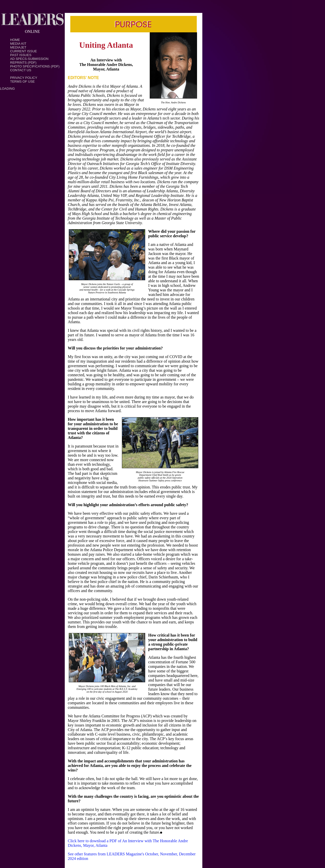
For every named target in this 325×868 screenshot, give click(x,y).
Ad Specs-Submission (29, 59)
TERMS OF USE (23, 81)
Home (15, 40)
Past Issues (21, 55)
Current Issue (24, 51)
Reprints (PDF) (23, 63)
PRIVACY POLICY (24, 78)
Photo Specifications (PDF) (35, 66)
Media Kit (18, 44)
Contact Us (21, 70)
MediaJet (18, 47)
